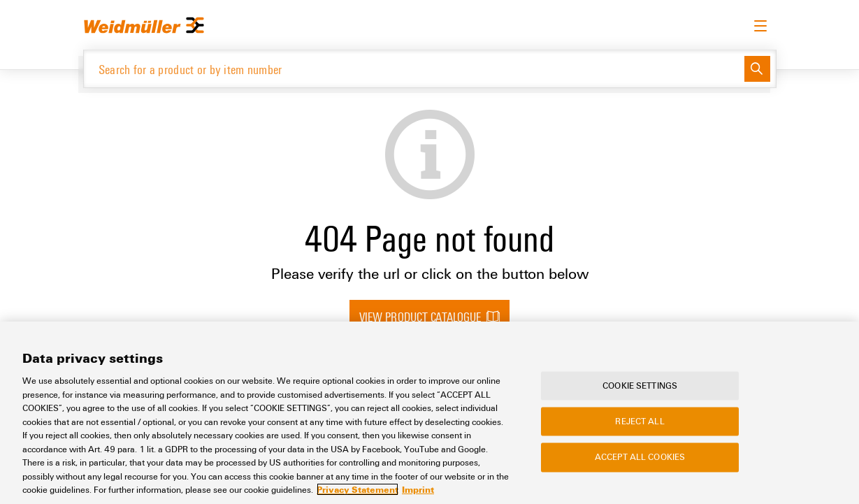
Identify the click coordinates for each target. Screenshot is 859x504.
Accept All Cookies (640, 457)
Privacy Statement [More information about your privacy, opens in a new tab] (358, 489)
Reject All (640, 422)
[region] (429, 413)
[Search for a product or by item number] (414, 69)
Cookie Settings (640, 385)
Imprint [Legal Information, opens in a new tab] (418, 489)
